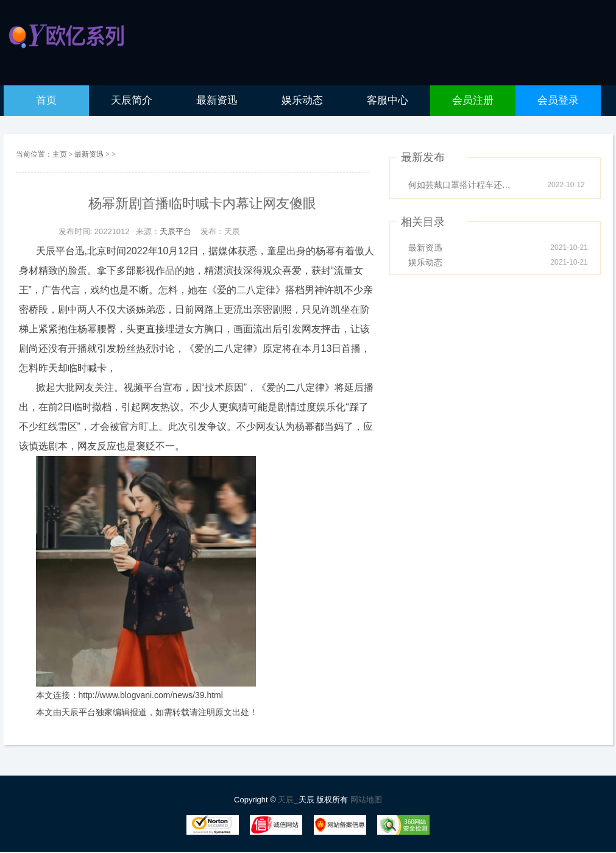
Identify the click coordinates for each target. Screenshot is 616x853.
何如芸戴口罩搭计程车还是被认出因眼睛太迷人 (463, 185)
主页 (60, 154)
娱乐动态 (425, 262)
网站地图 (366, 800)
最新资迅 (90, 154)
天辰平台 (175, 231)
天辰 (286, 800)
